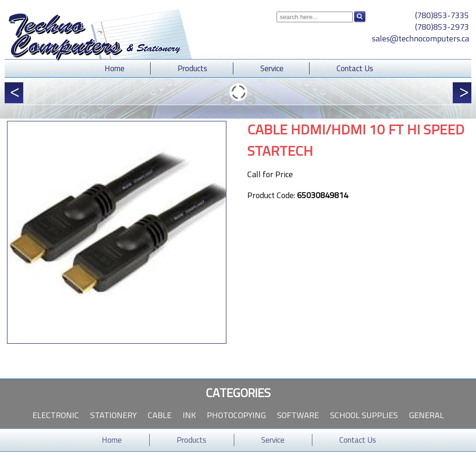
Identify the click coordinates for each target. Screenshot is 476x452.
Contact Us (355, 68)
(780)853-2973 (442, 27)
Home (115, 68)
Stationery (113, 415)
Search (360, 17)
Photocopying (236, 415)
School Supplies (364, 415)
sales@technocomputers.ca (420, 38)
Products (192, 68)
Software (298, 415)
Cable (160, 415)
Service (272, 68)
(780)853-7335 (442, 15)
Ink (189, 415)
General (426, 415)
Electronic (56, 415)
